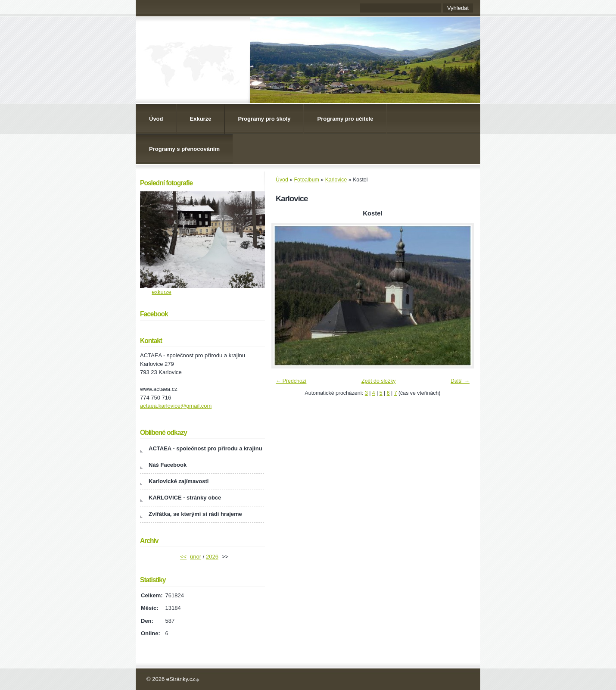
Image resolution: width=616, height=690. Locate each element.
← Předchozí (291, 381)
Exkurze (201, 119)
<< (183, 557)
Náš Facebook (168, 465)
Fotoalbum (307, 180)
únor (196, 557)
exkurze (162, 292)
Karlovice (336, 180)
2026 (212, 557)
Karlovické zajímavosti (179, 481)
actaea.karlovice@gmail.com (176, 406)
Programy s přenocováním (184, 149)
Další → (460, 381)
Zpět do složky (379, 381)
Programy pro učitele (345, 119)
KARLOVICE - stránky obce (185, 498)
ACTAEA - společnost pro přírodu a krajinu (205, 448)
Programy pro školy (264, 119)
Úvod (156, 119)
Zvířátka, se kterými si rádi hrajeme (195, 514)
